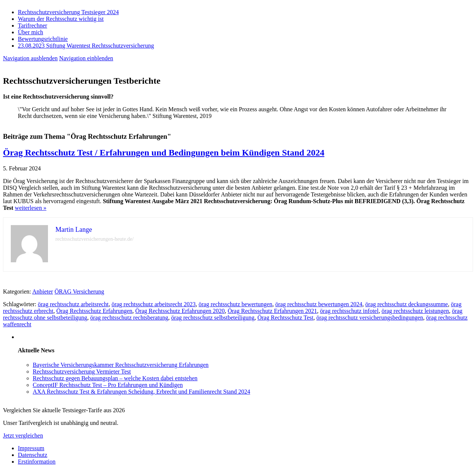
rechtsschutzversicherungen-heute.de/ (94, 239)
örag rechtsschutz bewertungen (235, 304)
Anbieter (43, 292)
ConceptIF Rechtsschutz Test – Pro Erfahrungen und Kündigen (108, 385)
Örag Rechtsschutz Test (285, 318)
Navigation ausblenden (30, 58)
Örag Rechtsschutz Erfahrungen (94, 311)
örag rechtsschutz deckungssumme (406, 304)
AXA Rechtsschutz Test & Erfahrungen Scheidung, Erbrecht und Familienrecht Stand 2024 (141, 392)
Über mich (30, 32)
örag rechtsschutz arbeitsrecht (73, 304)
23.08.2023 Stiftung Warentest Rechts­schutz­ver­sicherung (86, 46)
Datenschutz (33, 455)
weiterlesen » (31, 208)
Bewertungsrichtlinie (43, 39)
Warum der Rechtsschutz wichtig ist (61, 19)
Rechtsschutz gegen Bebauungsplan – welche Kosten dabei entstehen (115, 378)
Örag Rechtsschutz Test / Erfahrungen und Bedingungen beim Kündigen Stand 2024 (164, 153)
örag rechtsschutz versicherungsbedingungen (370, 318)
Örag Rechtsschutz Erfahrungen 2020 (180, 311)
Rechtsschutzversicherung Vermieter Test (82, 371)
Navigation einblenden (86, 58)
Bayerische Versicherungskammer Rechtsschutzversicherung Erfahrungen (121, 365)
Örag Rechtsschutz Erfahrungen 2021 (272, 311)
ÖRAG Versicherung (79, 292)
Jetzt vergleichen (23, 435)
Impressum (31, 448)
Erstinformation (37, 462)
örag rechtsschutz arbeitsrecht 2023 (154, 304)
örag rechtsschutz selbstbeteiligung (213, 318)
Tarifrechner (33, 25)
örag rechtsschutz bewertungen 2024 (319, 304)
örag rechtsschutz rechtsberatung (129, 318)
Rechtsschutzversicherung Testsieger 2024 (68, 12)
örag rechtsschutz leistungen (415, 311)
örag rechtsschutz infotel (349, 311)
